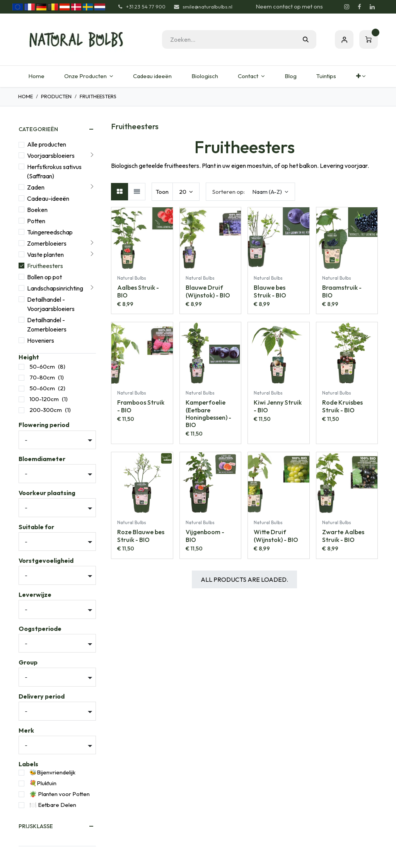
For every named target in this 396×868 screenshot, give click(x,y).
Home (26, 96)
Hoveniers (41, 340)
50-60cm (42, 367)
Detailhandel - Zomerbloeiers (47, 325)
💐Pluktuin (43, 783)
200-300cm (46, 410)
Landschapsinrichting (55, 288)
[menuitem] (36, 76)
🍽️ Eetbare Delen (53, 805)
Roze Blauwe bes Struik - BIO (141, 536)
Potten (36, 221)
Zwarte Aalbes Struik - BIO (343, 536)
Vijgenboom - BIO (205, 536)
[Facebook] (359, 7)
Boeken (37, 210)
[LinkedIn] (372, 7)
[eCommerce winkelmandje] (369, 39)
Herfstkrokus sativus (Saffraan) (54, 171)
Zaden (36, 187)
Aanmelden (344, 39)
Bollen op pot (44, 277)
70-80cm (42, 377)
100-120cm (44, 399)
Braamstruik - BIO (342, 291)
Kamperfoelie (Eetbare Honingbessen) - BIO (208, 413)
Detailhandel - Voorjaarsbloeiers (51, 304)
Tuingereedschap (50, 232)
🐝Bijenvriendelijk (52, 772)
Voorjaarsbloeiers (51, 155)
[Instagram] (346, 7)
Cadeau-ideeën (48, 198)
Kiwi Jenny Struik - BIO (278, 406)
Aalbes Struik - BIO (138, 291)
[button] (250, 192)
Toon (162, 192)
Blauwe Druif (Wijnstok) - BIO (208, 291)
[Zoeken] (306, 39)
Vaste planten (45, 255)
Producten (56, 96)
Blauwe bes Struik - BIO (270, 291)
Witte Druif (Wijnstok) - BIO (276, 536)
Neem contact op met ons (289, 6)
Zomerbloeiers (47, 243)
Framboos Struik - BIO (141, 406)
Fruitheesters (45, 266)
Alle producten (47, 144)
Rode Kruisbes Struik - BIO (342, 406)
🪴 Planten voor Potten (60, 794)
